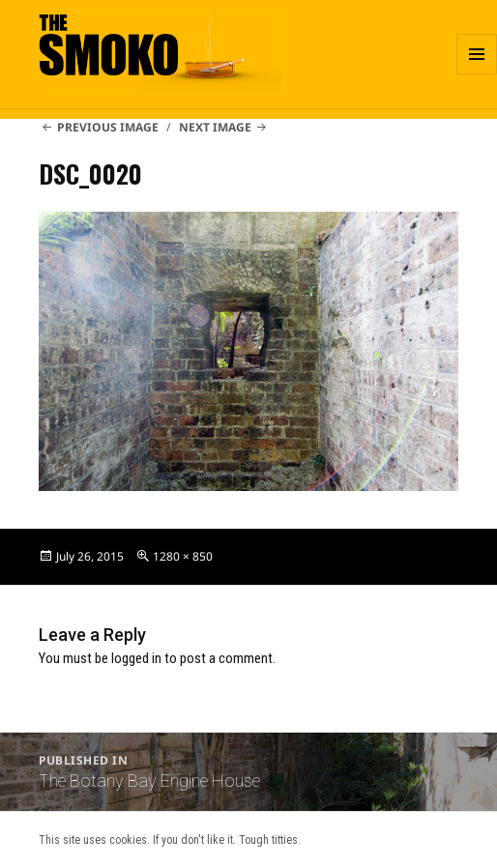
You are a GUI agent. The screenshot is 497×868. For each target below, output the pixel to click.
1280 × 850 (183, 556)
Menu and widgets (477, 74)
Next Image (215, 127)
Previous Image (108, 127)
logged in (136, 658)
